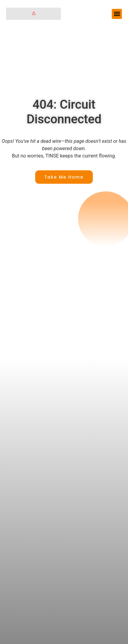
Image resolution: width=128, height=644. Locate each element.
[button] (117, 14)
